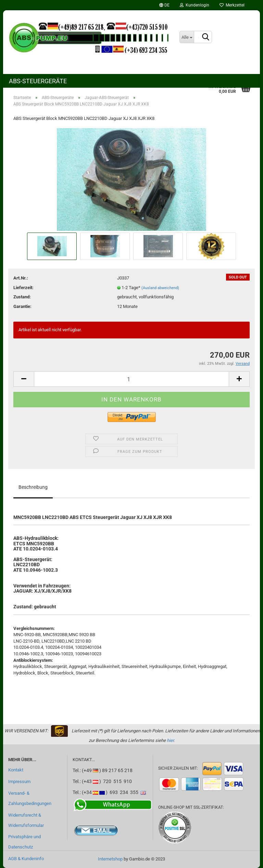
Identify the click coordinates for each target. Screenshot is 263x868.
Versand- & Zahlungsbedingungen (30, 798)
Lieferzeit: (23, 288)
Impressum (19, 782)
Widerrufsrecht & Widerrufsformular (26, 820)
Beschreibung (33, 487)
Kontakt (16, 770)
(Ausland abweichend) (160, 288)
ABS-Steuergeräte (38, 81)
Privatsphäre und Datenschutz (24, 842)
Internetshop (110, 859)
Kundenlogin (195, 5)
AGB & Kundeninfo (26, 859)
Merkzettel (232, 5)
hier (170, 740)
